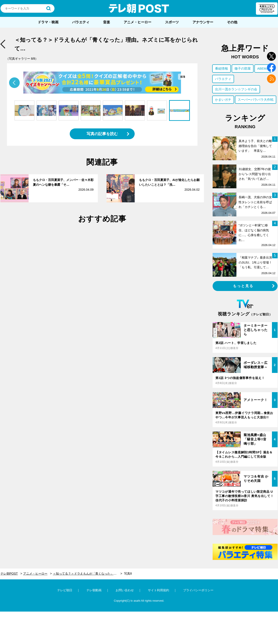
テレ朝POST (139, 8)
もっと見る (243, 286)
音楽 (107, 22)
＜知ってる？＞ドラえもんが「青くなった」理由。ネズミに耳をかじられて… (87, 574)
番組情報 (221, 68)
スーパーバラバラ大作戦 (256, 100)
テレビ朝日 (65, 590)
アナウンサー (203, 22)
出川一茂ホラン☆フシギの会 (236, 89)
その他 (232, 22)
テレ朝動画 (94, 590)
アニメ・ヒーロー (137, 22)
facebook (271, 68)
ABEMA (263, 68)
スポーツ (172, 22)
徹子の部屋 (243, 68)
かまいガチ (223, 100)
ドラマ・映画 (48, 22)
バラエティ (81, 22)
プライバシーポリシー (198, 590)
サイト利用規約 (158, 590)
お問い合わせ (125, 590)
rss (271, 79)
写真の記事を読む (102, 134)
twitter (271, 56)
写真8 (128, 574)
